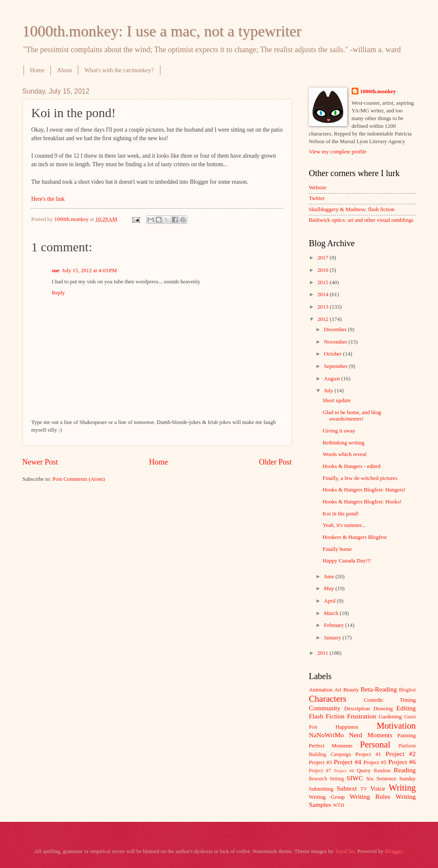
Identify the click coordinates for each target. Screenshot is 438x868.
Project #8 (344, 771)
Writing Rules (370, 796)
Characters (328, 699)
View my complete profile (338, 152)
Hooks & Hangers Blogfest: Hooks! (362, 502)
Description (357, 709)
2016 (324, 270)
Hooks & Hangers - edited (351, 466)
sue (56, 271)
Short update (336, 400)
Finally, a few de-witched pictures (360, 478)
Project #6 (402, 762)
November (336, 342)
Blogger (394, 851)
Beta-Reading (379, 689)
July (329, 391)
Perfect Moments (331, 746)
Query (364, 771)
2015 (324, 282)
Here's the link (48, 199)
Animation (321, 690)
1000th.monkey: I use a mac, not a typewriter (162, 31)
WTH (338, 805)
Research (318, 779)
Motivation (396, 726)
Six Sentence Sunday (391, 779)
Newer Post (40, 462)
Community (325, 708)
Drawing (383, 709)
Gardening (390, 717)
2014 (324, 294)
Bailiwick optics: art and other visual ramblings (361, 220)
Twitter (317, 198)
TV (364, 789)
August (332, 379)
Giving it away (339, 431)
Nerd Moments (371, 735)
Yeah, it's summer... (344, 525)
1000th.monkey (378, 91)
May (330, 588)
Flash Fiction (327, 716)
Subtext (347, 788)
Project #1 (368, 754)
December (336, 330)
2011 (324, 653)
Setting (337, 779)
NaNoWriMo (326, 735)
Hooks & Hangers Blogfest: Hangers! (364, 490)
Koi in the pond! (341, 514)
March (332, 613)
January (333, 638)
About (64, 70)
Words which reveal (345, 454)
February (334, 625)
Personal (375, 744)
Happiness (347, 727)
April (330, 601)
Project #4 (347, 762)
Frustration (361, 716)
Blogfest (407, 690)
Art (338, 690)
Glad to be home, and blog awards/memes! (352, 416)
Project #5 (375, 762)
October (333, 354)
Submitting (321, 789)
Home (37, 70)
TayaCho (345, 851)
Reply (58, 293)
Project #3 (320, 762)
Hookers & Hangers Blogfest (355, 537)
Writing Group (327, 797)
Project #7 (320, 771)
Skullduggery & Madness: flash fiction (352, 209)
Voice (378, 788)
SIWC (355, 778)
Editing (406, 708)
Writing (402, 788)
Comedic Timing (390, 700)
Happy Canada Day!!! (347, 561)
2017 (324, 258)
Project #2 (401, 754)
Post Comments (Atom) (79, 479)
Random (382, 771)
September (336, 366)
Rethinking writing (343, 443)
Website (318, 188)
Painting (407, 736)
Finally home (337, 549)
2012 (324, 319)
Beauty (351, 690)
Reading (405, 770)
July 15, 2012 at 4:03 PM (90, 271)
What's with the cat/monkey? (119, 70)
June (330, 577)
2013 (324, 307)
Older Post (275, 462)
